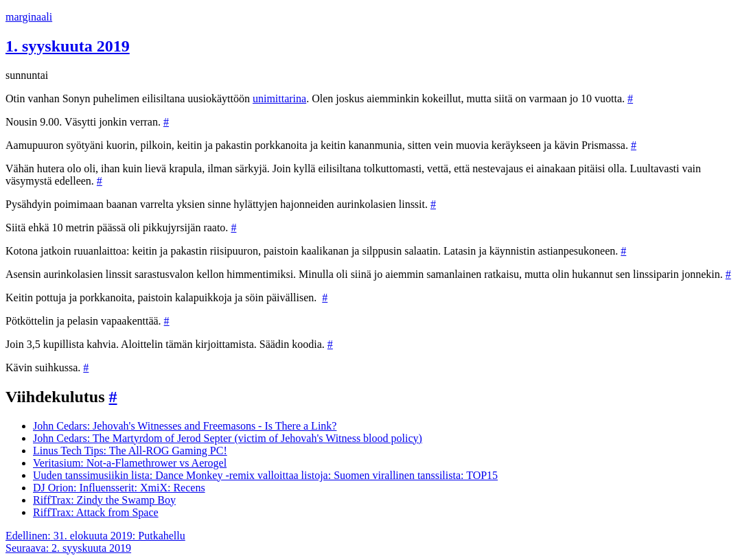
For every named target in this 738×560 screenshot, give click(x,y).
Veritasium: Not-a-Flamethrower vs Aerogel (130, 463)
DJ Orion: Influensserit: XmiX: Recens (119, 488)
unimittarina (279, 98)
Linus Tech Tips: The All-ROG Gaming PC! (130, 451)
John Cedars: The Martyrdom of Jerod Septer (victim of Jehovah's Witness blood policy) (228, 438)
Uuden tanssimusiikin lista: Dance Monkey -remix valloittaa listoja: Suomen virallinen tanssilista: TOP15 (265, 475)
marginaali (29, 17)
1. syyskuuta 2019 (68, 46)
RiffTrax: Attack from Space (96, 512)
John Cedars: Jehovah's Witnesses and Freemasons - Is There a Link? (185, 426)
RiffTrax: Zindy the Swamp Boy (104, 500)
